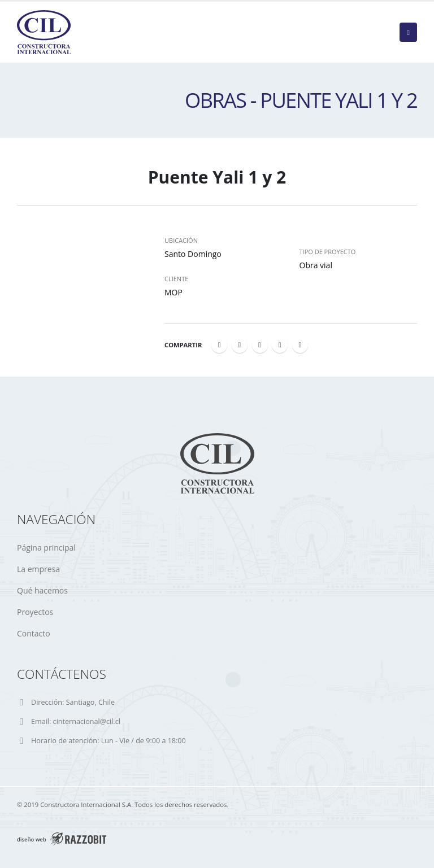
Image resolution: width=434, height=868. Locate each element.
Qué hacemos (42, 590)
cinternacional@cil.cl (87, 721)
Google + (280, 345)
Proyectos (35, 612)
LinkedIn (260, 345)
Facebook (219, 345)
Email (300, 345)
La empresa (38, 569)
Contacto (34, 633)
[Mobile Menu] (408, 32)
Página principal (46, 548)
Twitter (240, 345)
